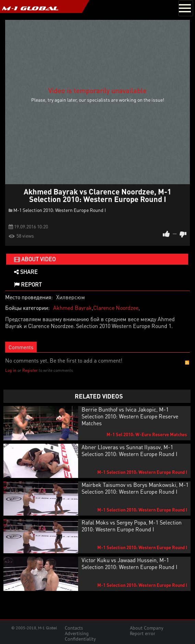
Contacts (74, 628)
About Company (147, 628)
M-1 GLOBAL (30, 8)
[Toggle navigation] (186, 8)
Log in (11, 370)
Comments (21, 347)
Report (28, 284)
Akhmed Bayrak (72, 308)
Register (30, 370)
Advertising (77, 633)
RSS (187, 363)
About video (35, 259)
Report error (143, 633)
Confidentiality (80, 639)
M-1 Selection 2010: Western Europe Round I (60, 210)
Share (26, 272)
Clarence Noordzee (116, 308)
